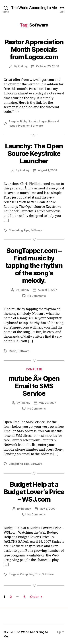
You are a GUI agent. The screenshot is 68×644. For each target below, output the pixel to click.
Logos (43, 121)
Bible (23, 121)
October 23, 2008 (47, 66)
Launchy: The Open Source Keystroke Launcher (34, 153)
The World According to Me (34, 8)
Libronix (33, 121)
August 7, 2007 (47, 290)
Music (13, 351)
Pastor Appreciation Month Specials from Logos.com (34, 49)
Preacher (24, 126)
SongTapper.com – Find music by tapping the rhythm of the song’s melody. (34, 266)
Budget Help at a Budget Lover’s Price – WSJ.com (34, 492)
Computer (34, 369)
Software (37, 126)
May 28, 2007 (48, 403)
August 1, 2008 (48, 170)
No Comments (37, 296)
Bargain (14, 121)
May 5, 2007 (48, 509)
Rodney (23, 66)
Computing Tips (19, 230)
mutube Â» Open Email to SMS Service (34, 386)
